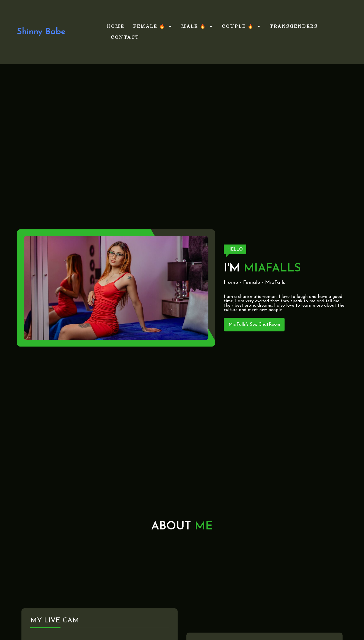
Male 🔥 (197, 26)
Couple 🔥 (241, 26)
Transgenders (294, 26)
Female (252, 283)
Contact (125, 37)
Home (115, 26)
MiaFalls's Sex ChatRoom (254, 325)
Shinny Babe (41, 32)
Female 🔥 (153, 26)
